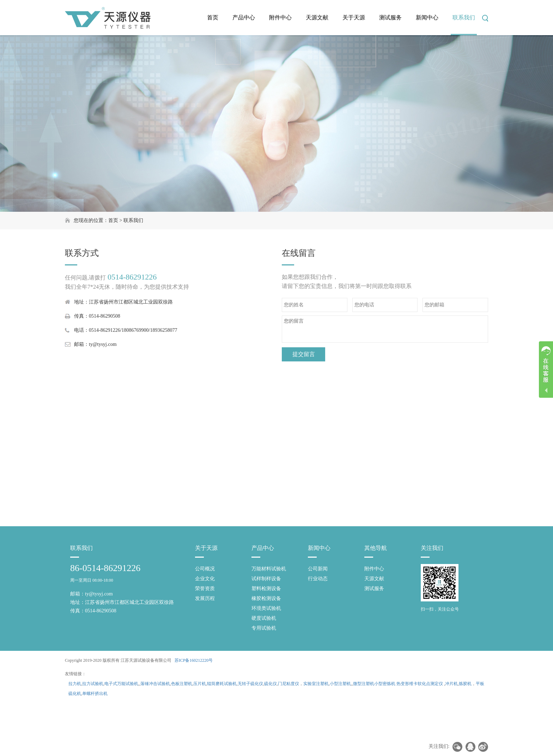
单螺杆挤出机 (95, 694)
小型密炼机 (385, 684)
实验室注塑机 (316, 684)
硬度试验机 (264, 618)
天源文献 (317, 17)
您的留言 (385, 329)
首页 (213, 17)
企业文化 (205, 579)
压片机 (200, 684)
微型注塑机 (364, 684)
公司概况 (205, 569)
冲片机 (451, 684)
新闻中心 (427, 17)
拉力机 (75, 684)
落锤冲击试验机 (155, 684)
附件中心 (280, 17)
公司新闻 (318, 569)
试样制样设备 (266, 579)
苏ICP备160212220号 (194, 660)
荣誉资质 (205, 589)
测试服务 (390, 17)
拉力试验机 (93, 684)
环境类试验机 (266, 608)
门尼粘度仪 (288, 684)
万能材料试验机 (269, 569)
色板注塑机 (182, 684)
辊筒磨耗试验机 (222, 684)
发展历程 (205, 598)
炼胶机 (465, 684)
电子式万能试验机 (121, 684)
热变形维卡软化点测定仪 (420, 684)
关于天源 (354, 17)
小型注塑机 (340, 684)
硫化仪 (271, 684)
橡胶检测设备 (266, 598)
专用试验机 (264, 628)
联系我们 (464, 17)
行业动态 (318, 579)
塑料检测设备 (266, 589)
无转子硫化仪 (250, 684)
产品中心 (244, 17)
